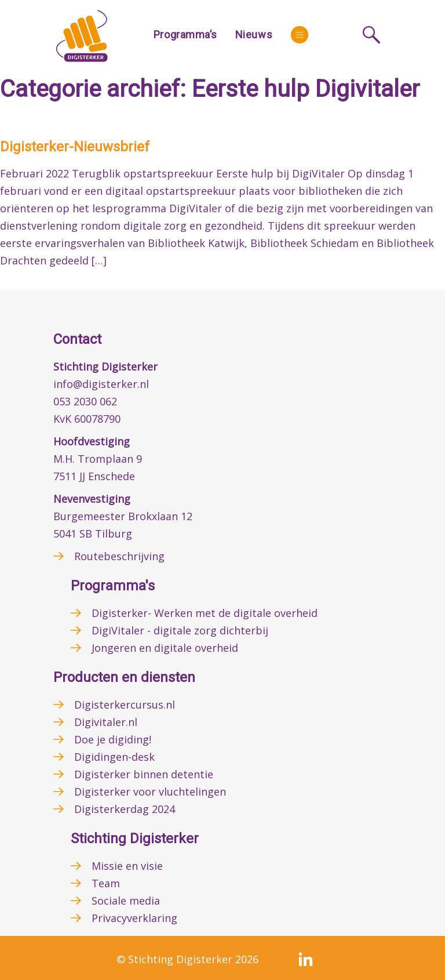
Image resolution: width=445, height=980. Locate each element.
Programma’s (185, 35)
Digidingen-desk (114, 757)
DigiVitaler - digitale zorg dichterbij (180, 630)
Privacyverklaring (134, 918)
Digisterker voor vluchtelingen (150, 792)
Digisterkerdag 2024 (125, 809)
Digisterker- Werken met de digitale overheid (205, 613)
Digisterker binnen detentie (144, 774)
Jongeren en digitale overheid (165, 648)
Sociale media (126, 901)
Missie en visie (127, 866)
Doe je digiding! (113, 739)
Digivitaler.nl (106, 722)
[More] (300, 35)
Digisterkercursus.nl (125, 705)
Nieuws (254, 35)
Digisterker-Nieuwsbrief (75, 147)
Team (106, 883)
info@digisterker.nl (101, 384)
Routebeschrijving (119, 556)
